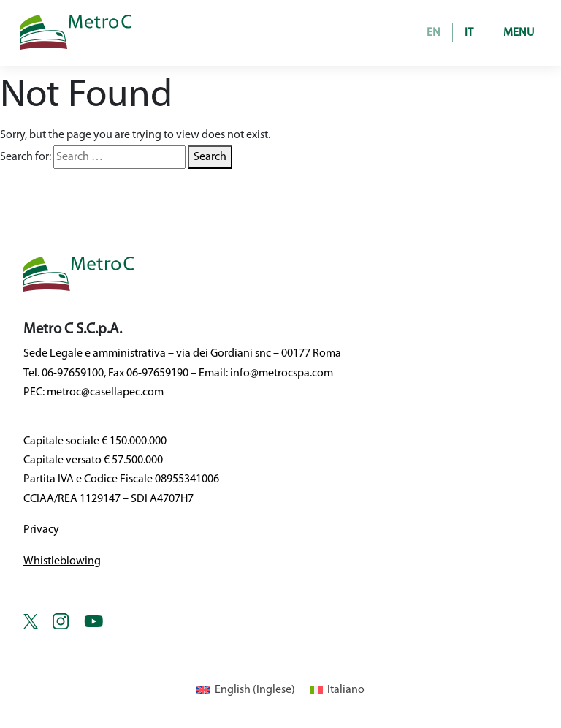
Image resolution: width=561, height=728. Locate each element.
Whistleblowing (62, 561)
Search (210, 157)
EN (434, 33)
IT (469, 33)
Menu (519, 33)
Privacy (41, 530)
